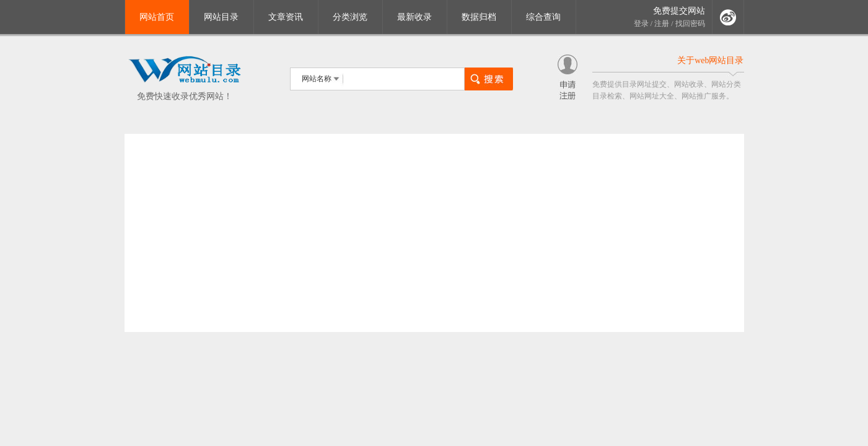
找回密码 (690, 24)
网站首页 (157, 17)
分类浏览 (350, 17)
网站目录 (221, 17)
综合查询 (543, 17)
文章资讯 (286, 17)
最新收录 (414, 17)
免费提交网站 (679, 11)
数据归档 (479, 17)
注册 (662, 24)
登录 (641, 24)
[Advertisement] (434, 233)
